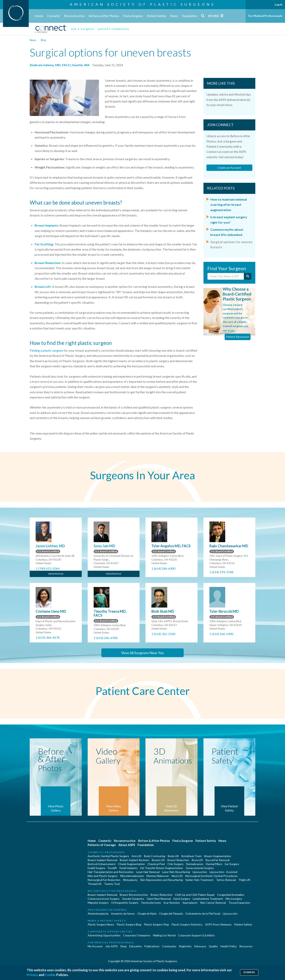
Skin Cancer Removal (213, 903)
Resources (246, 946)
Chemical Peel (156, 864)
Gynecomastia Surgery (200, 868)
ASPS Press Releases (218, 924)
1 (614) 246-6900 (163, 568)
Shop (123, 946)
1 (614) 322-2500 (163, 634)
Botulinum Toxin (192, 856)
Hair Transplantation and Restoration (111, 872)
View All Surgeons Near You (142, 653)
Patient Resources (238, 337)
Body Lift (173, 856)
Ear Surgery (232, 864)
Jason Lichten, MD (50, 546)
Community (169, 946)
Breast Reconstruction (134, 895)
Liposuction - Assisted (223, 872)
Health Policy (229, 946)
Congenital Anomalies (231, 895)
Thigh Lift (244, 880)
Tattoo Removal (226, 880)
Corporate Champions (137, 935)
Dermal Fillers (214, 864)
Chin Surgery (175, 864)
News (174, 16)
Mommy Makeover (158, 876)
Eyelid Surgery (96, 868)
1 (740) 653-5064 (48, 568)
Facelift (112, 868)
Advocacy (200, 946)
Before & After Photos (104, 16)
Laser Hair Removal (148, 872)
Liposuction (200, 872)
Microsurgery (234, 899)
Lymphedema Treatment (208, 899)
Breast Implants (46, 225)
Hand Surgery (182, 899)
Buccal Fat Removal (218, 860)
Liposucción (230, 913)
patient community (114, 29)
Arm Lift (137, 856)
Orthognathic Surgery (125, 903)
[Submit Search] (248, 276)
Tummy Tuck (112, 884)
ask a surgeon (83, 29)
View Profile (56, 574)
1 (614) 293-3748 (221, 572)
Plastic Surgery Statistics (187, 924)
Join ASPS (112, 946)
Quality (213, 946)
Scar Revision (172, 903)
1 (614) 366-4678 (48, 637)
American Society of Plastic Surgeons (142, 4)
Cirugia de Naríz (147, 913)
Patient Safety (156, 16)
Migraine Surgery (98, 903)
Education (135, 946)
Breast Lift (43, 287)
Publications (152, 946)
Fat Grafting (44, 244)
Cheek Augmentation (132, 864)
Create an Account (229, 168)
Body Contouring (155, 856)
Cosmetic (54, 16)
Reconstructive (74, 16)
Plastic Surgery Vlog (156, 924)
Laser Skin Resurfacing (176, 872)
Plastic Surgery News (101, 924)
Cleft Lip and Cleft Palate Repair (195, 895)
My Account (95, 946)
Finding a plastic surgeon (46, 350)
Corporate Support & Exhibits (196, 935)
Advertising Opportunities (104, 935)
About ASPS (127, 845)
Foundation (190, 16)
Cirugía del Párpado (171, 913)
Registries (185, 946)
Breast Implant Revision (134, 860)
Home (39, 16)
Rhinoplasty (130, 880)
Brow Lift (197, 860)
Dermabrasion (195, 864)
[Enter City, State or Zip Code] (226, 276)
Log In (279, 4)
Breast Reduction (47, 263)
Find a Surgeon (133, 16)
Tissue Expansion (239, 903)
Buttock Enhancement (102, 864)
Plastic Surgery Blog (129, 924)
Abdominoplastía (98, 913)
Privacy (32, 975)
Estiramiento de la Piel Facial (203, 913)
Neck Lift (177, 876)
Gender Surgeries (133, 899)
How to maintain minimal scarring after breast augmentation (229, 205)
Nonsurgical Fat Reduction (104, 880)
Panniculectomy (151, 903)
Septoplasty (190, 903)
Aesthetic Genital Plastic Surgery (108, 856)
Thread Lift (95, 884)
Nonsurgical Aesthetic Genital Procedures (211, 876)
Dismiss (249, 972)
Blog (43, 40)
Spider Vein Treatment (199, 880)
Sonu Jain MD (104, 546)
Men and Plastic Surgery (103, 876)
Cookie (50, 975)
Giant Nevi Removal (159, 899)
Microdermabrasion (132, 876)
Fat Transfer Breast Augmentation (162, 868)
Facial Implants (129, 868)
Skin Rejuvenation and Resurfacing (161, 880)
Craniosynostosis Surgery (104, 899)
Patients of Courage (102, 845)
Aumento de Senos (123, 913)
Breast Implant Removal (102, 860)
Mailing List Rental (164, 935)
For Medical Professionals (265, 16)
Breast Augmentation (218, 856)
